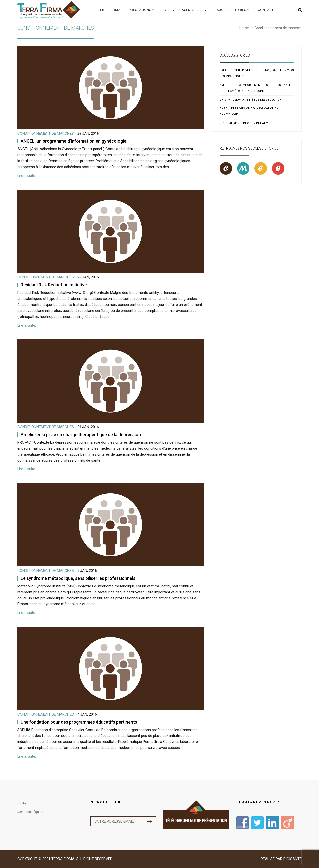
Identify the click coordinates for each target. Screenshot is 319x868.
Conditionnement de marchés (46, 134)
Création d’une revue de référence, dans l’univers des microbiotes (257, 73)
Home (244, 28)
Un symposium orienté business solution (251, 100)
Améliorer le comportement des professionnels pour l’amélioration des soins (256, 88)
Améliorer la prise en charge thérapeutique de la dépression (81, 434)
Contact (266, 10)
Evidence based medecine (186, 10)
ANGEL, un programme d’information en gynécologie (74, 141)
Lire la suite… (27, 176)
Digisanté (292, 859)
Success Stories (232, 10)
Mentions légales (30, 812)
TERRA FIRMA (109, 10)
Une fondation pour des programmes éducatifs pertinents (79, 722)
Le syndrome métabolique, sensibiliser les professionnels (78, 578)
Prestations (140, 10)
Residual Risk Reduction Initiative (54, 285)
